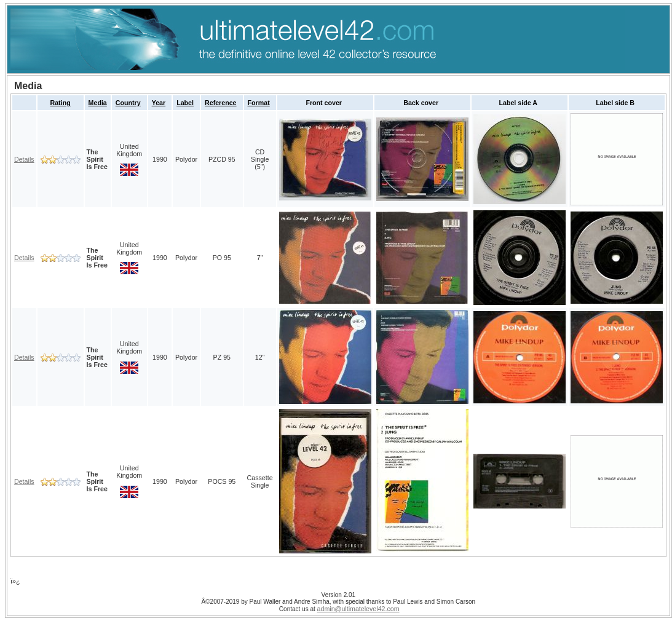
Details (24, 159)
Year (159, 103)
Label (185, 103)
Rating (61, 103)
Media (98, 103)
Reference (221, 103)
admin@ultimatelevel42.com (358, 609)
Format (259, 103)
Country (128, 103)
